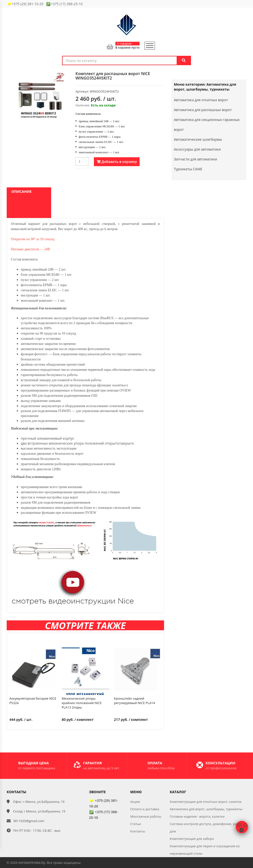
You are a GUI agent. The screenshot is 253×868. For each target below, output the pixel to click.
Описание (21, 191)
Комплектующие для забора (192, 839)
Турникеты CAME (188, 169)
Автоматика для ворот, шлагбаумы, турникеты (206, 809)
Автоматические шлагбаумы (198, 139)
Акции (135, 802)
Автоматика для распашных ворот (203, 110)
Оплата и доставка (145, 809)
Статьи (136, 824)
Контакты (138, 831)
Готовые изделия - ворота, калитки (197, 816)
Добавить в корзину (117, 162)
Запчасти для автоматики (196, 159)
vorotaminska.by (32, 862)
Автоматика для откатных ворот (201, 100)
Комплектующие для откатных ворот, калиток (206, 802)
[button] (63, 76)
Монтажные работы (146, 816)
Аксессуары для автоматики (197, 149)
